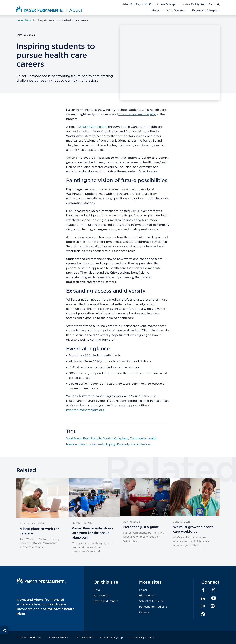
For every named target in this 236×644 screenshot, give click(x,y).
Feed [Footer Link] (203, 614)
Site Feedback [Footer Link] (85, 637)
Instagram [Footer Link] (203, 606)
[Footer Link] (213, 591)
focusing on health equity (137, 114)
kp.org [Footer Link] (143, 590)
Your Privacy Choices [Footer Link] (142, 637)
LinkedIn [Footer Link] (203, 599)
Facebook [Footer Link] (203, 590)
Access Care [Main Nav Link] (164, 4)
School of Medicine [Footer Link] (151, 601)
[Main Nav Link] (135, 4)
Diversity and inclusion (133, 444)
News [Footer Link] (97, 590)
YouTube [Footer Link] (214, 598)
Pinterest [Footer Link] (213, 606)
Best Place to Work (97, 438)
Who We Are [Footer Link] (102, 595)
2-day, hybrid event (93, 127)
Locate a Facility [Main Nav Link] (190, 4)
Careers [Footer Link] (144, 612)
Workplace (120, 438)
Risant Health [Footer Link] (148, 595)
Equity (111, 444)
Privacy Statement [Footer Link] (59, 637)
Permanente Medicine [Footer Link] (153, 607)
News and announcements (85, 444)
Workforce (74, 438)
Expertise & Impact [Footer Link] (106, 601)
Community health (143, 438)
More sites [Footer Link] (150, 582)
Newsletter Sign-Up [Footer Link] (112, 637)
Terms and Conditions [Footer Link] (29, 637)
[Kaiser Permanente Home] (41, 583)
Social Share (4, 630)
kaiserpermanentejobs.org (85, 410)
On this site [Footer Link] (106, 582)
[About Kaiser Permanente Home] (50, 9)
